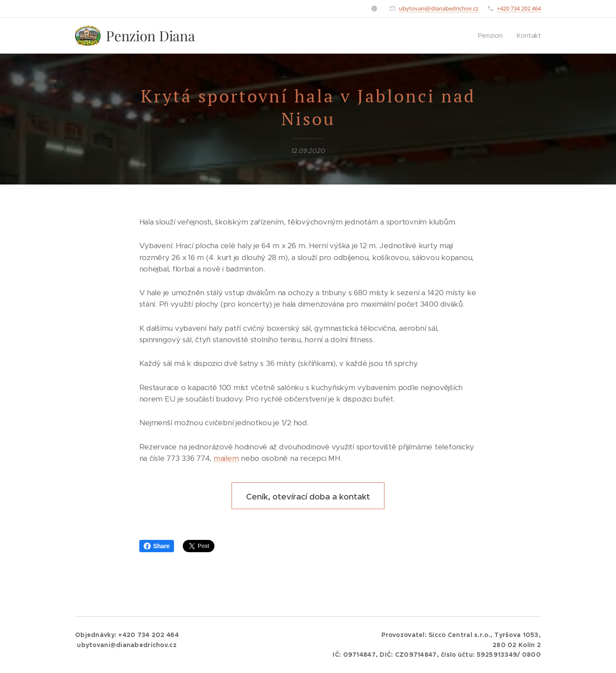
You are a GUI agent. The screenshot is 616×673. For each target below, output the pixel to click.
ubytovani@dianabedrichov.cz (439, 8)
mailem (226, 458)
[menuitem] (493, 36)
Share (157, 546)
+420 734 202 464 (519, 8)
